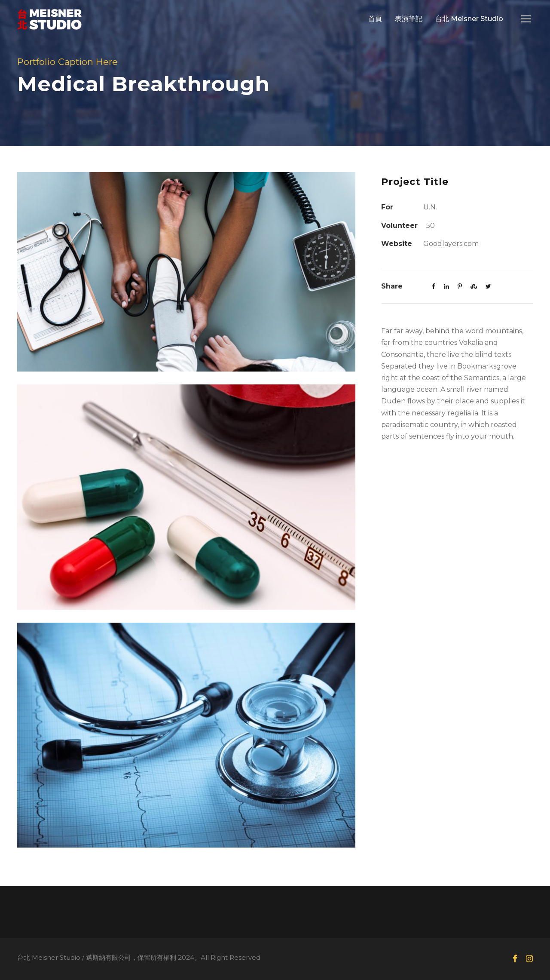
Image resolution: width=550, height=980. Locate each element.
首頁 (375, 19)
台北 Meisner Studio (469, 19)
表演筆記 (409, 19)
